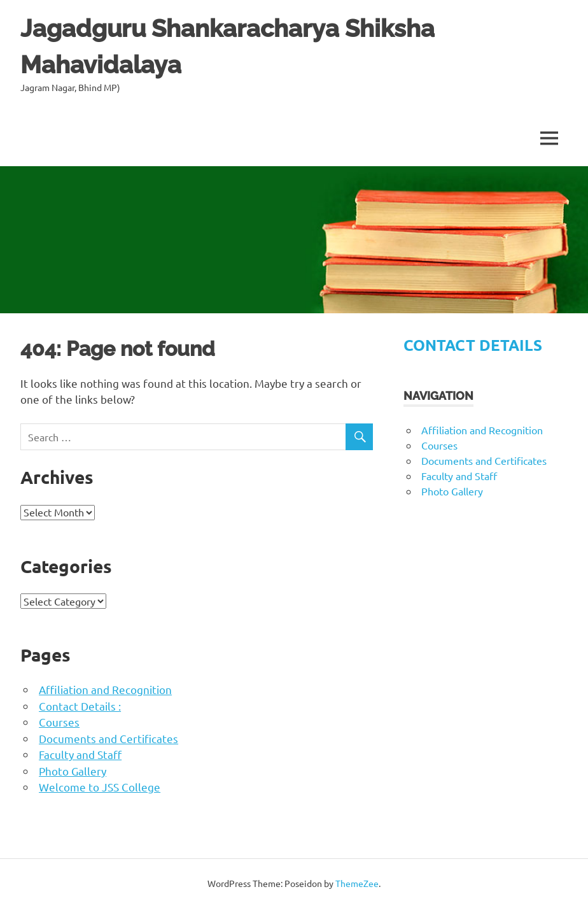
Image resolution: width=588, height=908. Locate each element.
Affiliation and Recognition (105, 689)
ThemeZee (357, 883)
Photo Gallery (73, 771)
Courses (59, 722)
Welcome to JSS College (100, 787)
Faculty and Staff (80, 754)
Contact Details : (80, 706)
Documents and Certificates (108, 738)
